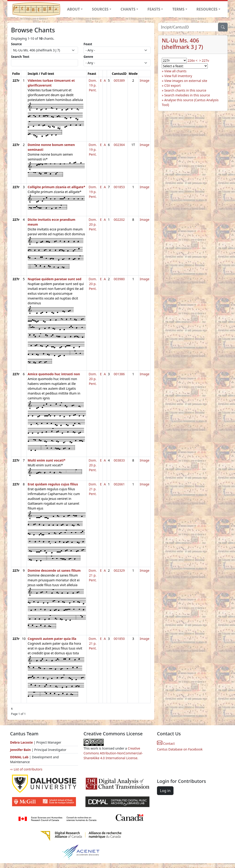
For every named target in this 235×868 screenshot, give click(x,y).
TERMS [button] (178, 9)
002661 (119, 484)
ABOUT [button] (73, 9)
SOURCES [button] (100, 9)
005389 (119, 80)
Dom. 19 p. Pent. (93, 85)
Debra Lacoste (21, 742)
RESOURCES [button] (207, 9)
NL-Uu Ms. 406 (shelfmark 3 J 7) (182, 44)
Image (145, 80)
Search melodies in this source (187, 95)
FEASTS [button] (154, 9)
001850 (119, 639)
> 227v (204, 60)
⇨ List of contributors (26, 769)
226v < (193, 60)
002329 (119, 570)
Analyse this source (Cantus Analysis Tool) (190, 102)
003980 (119, 279)
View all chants (175, 71)
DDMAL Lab (19, 757)
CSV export (173, 85)
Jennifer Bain (21, 750)
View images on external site (186, 81)
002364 (119, 145)
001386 (119, 374)
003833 (119, 460)
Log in (165, 791)
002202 (119, 220)
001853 (119, 187)
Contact (166, 743)
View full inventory (178, 76)
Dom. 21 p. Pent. (93, 489)
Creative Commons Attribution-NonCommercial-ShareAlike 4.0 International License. (113, 753)
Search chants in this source (185, 90)
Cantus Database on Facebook (180, 749)
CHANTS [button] (128, 9)
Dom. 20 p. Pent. (93, 224)
